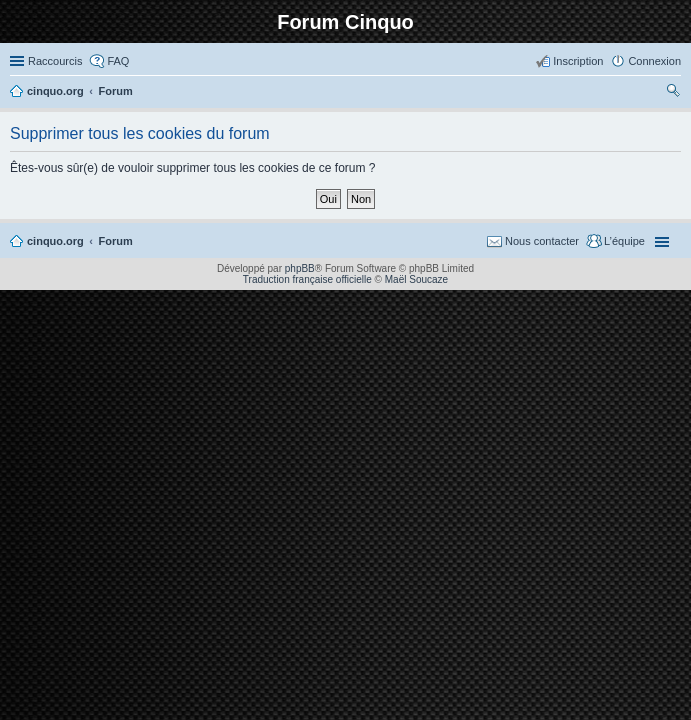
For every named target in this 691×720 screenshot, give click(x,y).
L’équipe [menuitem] (624, 241)
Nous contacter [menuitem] (542, 241)
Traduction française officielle (307, 279)
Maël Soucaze (416, 279)
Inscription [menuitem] (578, 61)
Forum (116, 241)
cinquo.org (55, 241)
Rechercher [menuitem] (673, 93)
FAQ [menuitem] (118, 61)
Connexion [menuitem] (654, 61)
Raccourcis (55, 61)
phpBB (300, 268)
